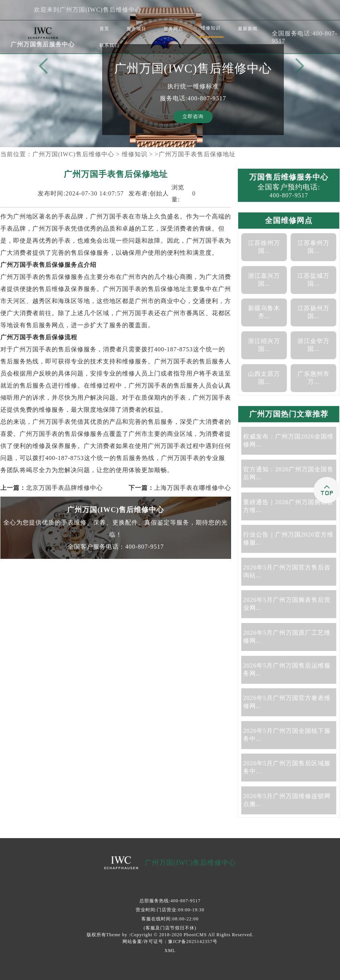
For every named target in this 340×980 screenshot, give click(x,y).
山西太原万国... (264, 378)
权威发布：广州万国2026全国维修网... (288, 440)
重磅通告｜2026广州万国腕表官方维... (288, 506)
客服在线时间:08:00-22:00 (170, 919)
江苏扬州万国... (313, 312)
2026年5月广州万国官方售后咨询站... (287, 571)
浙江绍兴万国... (264, 345)
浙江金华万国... (313, 345)
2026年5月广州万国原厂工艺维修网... (287, 637)
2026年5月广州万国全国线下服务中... (287, 735)
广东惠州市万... (313, 378)
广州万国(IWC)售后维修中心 (73, 154)
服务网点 (173, 29)
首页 (104, 29)
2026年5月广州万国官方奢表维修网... (287, 702)
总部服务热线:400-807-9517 (170, 901)
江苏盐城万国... (313, 280)
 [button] (42, 66)
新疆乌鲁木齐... (264, 312)
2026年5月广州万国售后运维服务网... (287, 669)
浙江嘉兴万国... (264, 280)
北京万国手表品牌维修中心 (64, 488)
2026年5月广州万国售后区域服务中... (287, 767)
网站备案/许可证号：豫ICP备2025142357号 (170, 942)
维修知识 (211, 28)
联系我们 (109, 45)
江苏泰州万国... (313, 247)
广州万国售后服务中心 (43, 44)
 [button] (298, 66)
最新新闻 (248, 29)
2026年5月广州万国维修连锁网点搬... (287, 800)
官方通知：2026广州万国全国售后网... (288, 473)
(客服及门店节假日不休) (170, 928)
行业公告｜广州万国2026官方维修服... (288, 538)
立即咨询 (193, 117)
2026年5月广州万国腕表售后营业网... (287, 604)
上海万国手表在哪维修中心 (193, 488)
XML (170, 951)
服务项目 (136, 29)
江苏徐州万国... (264, 247)
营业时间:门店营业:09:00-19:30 (170, 910)
